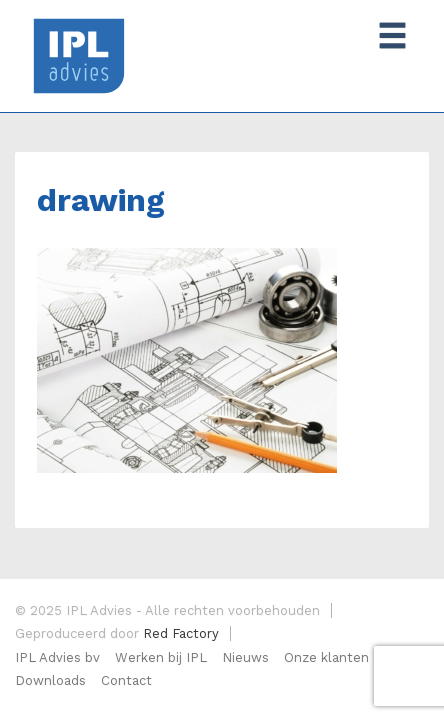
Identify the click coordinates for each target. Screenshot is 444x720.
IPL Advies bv (57, 657)
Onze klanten (326, 657)
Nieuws (245, 657)
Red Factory (181, 633)
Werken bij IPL (161, 657)
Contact (126, 680)
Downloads (50, 680)
